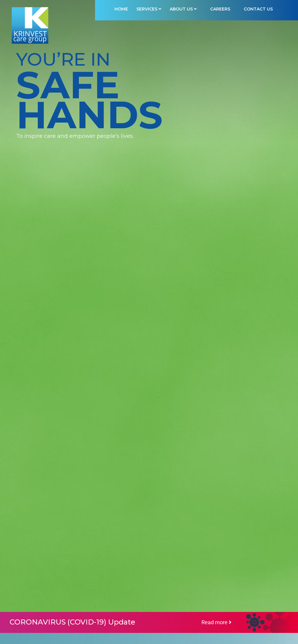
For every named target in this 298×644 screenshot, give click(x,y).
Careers (220, 9)
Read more (216, 622)
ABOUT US (183, 9)
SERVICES (149, 9)
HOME (121, 9)
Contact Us (258, 9)
